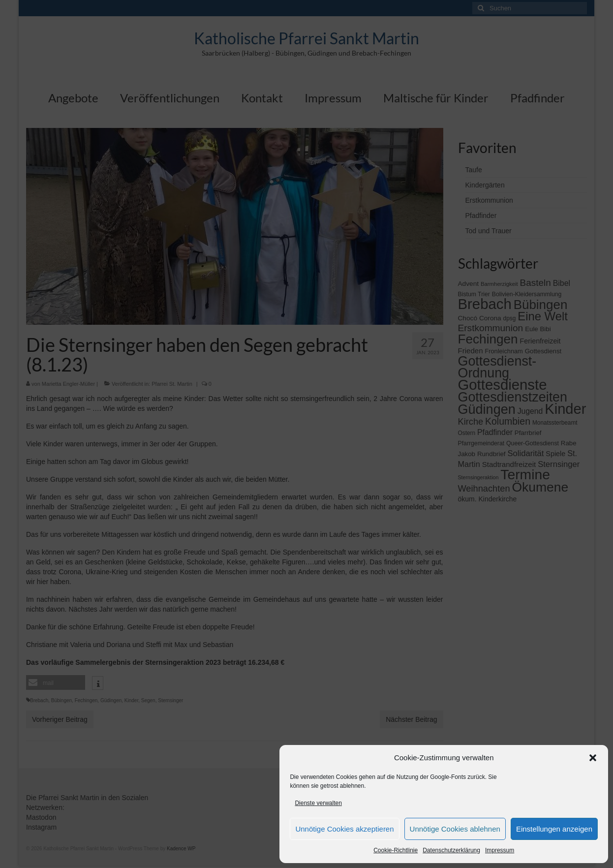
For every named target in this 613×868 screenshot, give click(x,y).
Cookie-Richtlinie (396, 850)
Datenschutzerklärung (451, 850)
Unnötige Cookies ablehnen (455, 829)
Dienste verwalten (318, 803)
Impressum (500, 850)
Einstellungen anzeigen (554, 829)
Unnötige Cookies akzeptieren (344, 829)
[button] (593, 758)
